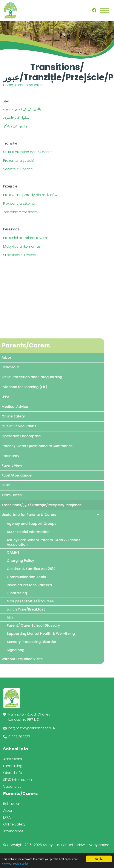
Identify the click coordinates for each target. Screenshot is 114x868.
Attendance (13, 831)
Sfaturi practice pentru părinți (28, 152)
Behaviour (12, 804)
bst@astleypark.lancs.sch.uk (32, 728)
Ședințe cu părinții (18, 169)
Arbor (8, 811)
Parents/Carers (31, 85)
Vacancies (12, 787)
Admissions (13, 759)
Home (8, 85)
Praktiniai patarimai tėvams (26, 238)
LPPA (7, 817)
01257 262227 (19, 737)
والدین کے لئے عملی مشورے (22, 109)
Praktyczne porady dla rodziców (30, 195)
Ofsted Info (13, 773)
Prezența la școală (19, 161)
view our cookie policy (15, 864)
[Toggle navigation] (104, 10)
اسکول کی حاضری (17, 118)
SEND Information (18, 780)
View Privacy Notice (93, 845)
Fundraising (13, 766)
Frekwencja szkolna (19, 203)
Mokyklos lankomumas (22, 246)
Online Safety (14, 824)
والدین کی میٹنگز (15, 126)
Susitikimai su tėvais (19, 255)
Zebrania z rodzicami (21, 212)
